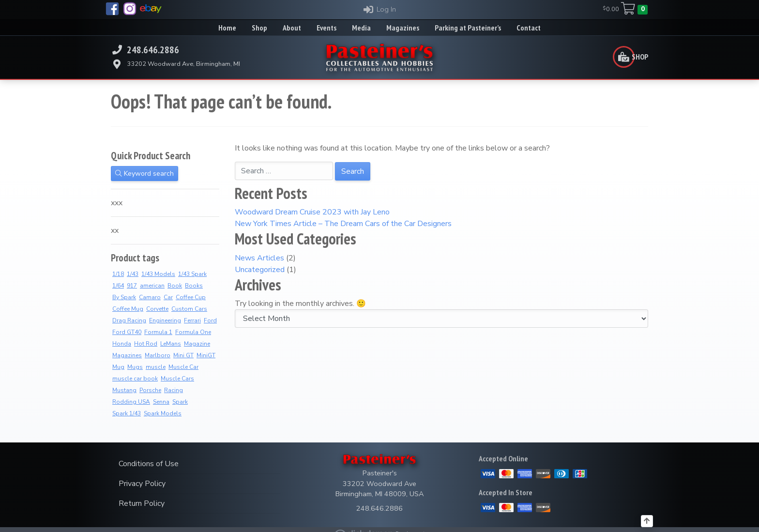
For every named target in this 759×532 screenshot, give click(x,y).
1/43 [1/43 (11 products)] (133, 274)
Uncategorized (260, 270)
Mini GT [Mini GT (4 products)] (183, 355)
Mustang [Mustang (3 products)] (124, 390)
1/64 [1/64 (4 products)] (118, 286)
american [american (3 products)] (152, 286)
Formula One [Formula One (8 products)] (193, 332)
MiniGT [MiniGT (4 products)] (206, 355)
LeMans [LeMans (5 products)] (171, 344)
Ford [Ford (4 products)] (210, 320)
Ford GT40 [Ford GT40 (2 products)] (127, 332)
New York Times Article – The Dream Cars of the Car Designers (343, 224)
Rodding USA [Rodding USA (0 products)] (131, 402)
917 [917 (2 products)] (132, 286)
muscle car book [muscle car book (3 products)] (135, 379)
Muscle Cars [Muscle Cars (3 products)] (177, 379)
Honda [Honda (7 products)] (122, 344)
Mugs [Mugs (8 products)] (135, 367)
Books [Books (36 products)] (194, 286)
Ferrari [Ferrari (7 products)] (192, 320)
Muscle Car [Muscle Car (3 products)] (183, 367)
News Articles (259, 258)
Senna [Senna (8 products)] (161, 402)
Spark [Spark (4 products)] (180, 402)
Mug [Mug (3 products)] (118, 367)
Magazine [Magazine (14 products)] (197, 344)
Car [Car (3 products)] (168, 297)
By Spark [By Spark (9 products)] (124, 297)
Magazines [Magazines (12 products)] (127, 355)
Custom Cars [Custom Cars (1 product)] (189, 309)
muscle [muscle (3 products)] (156, 367)
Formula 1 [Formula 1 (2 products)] (158, 332)
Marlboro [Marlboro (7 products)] (158, 355)
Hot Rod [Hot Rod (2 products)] (146, 344)
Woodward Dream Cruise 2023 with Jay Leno (312, 212)
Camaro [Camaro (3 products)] (150, 297)
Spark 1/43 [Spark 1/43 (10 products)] (127, 413)
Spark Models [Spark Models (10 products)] (163, 413)
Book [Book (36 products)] (175, 286)
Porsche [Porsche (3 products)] (150, 390)
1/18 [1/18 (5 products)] (118, 274)
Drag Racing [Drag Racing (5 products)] (129, 320)
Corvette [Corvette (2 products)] (157, 309)
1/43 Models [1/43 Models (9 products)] (158, 274)
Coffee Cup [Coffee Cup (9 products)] (191, 297)
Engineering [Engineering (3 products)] (165, 320)
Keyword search (144, 174)
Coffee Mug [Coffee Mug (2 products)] (128, 309)
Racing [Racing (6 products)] (174, 390)
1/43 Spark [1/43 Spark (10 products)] (192, 274)
